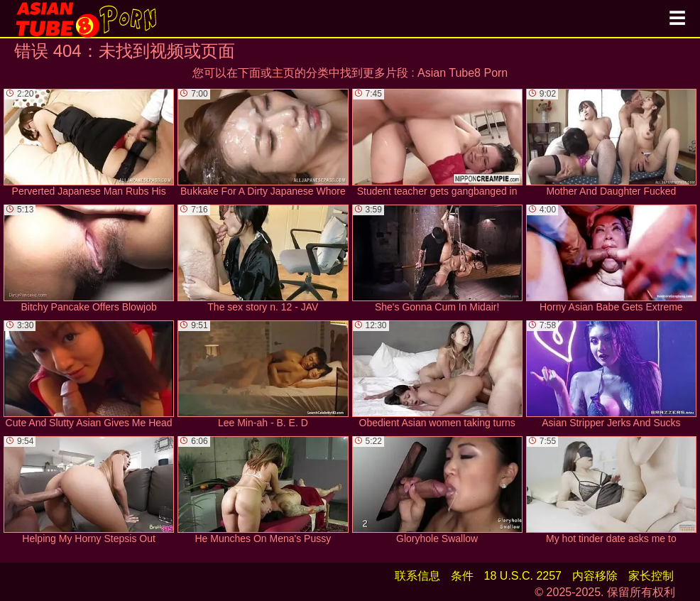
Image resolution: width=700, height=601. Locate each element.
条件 (462, 576)
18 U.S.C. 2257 (523, 576)
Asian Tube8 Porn (463, 73)
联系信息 (417, 576)
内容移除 (595, 576)
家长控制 (651, 576)
